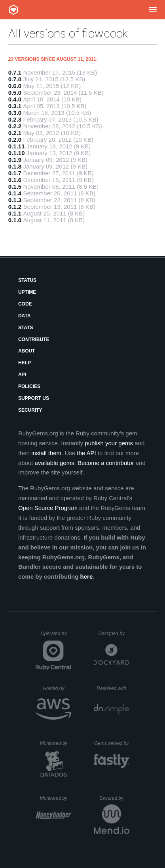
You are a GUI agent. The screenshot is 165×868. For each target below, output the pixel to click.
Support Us (34, 398)
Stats (26, 328)
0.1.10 (17, 153)
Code (25, 304)
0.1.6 (15, 180)
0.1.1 (15, 213)
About (27, 351)
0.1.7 (15, 173)
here (87, 576)
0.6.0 (15, 86)
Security (30, 410)
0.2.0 (15, 140)
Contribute (34, 339)
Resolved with (113, 688)
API (22, 375)
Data (25, 316)
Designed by (114, 634)
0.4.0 (15, 99)
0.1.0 (15, 220)
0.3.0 (15, 113)
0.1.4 (15, 193)
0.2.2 (15, 126)
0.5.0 (15, 93)
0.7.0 (15, 79)
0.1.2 (15, 207)
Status (27, 280)
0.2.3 (15, 119)
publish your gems (109, 443)
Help (25, 363)
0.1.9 (15, 160)
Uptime (27, 292)
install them (46, 453)
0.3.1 (15, 106)
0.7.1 (15, 72)
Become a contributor (106, 463)
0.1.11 (17, 146)
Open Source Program (48, 508)
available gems (55, 463)
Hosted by (57, 688)
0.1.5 (15, 187)
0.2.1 (15, 133)
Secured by (114, 798)
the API (86, 453)
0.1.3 (15, 200)
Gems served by (112, 743)
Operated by (56, 636)
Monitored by (56, 743)
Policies (29, 386)
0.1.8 (15, 166)
